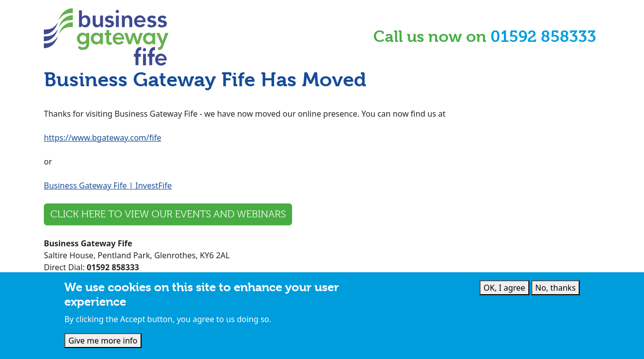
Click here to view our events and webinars (168, 214)
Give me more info (103, 341)
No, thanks (556, 288)
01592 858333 (543, 37)
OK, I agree (504, 288)
